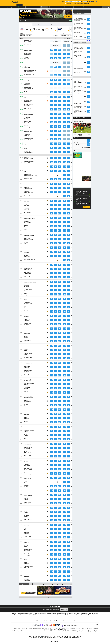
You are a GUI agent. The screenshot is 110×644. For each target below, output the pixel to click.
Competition (29, 35)
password (87, 3)
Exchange (14, 5)
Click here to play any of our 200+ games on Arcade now (46, 597)
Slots (45, 584)
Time (23, 35)
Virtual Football (66, 24)
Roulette (24, 584)
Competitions (39, 24)
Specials (52, 24)
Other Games (65, 584)
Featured (26, 24)
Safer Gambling (95, 5)
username (81, 3)
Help (22, 2)
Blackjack (35, 584)
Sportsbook (20, 5)
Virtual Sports (26, 5)
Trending (55, 584)
